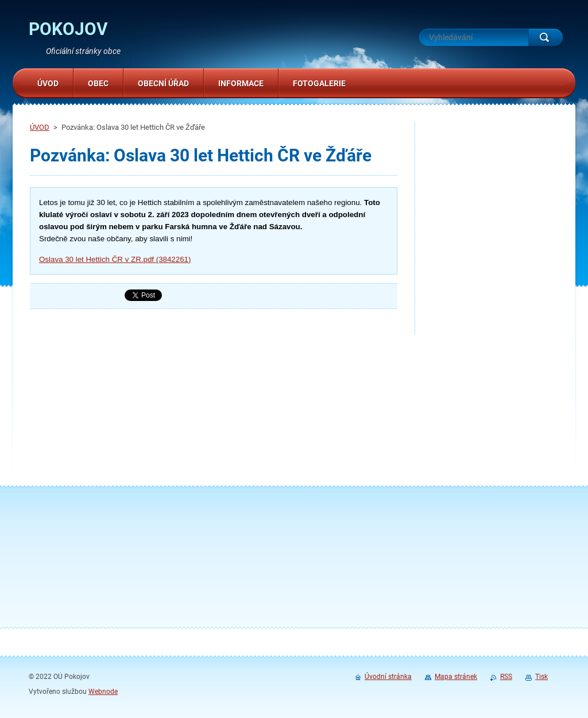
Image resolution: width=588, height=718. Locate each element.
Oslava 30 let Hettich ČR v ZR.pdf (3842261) (115, 259)
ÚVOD (40, 127)
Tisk (541, 677)
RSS (506, 677)
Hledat (546, 37)
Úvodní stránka (388, 677)
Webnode (103, 692)
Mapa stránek (456, 677)
